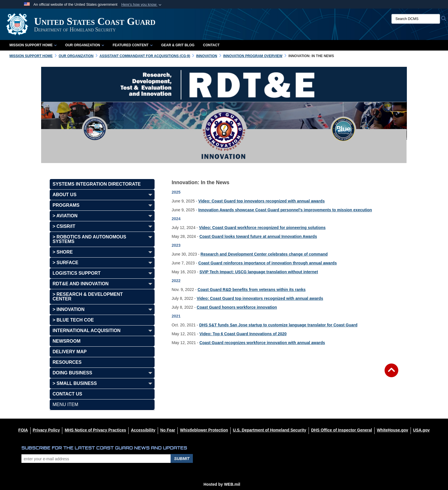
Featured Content (133, 45)
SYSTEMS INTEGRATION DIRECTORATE (97, 184)
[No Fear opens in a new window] (168, 430)
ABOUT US (65, 195)
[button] (142, 5)
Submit (182, 459)
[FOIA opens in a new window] (23, 430)
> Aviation (65, 216)
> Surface (65, 263)
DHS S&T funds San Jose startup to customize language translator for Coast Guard (278, 325)
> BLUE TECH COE (73, 320)
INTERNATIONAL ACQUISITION (87, 331)
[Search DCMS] (416, 19)
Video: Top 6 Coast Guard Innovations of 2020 (243, 334)
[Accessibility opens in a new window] (143, 430)
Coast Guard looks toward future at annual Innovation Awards (258, 236)
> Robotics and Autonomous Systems (89, 239)
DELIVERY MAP (70, 352)
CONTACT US (67, 394)
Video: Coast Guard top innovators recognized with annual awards (261, 201)
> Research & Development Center (88, 297)
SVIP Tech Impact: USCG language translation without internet (259, 272)
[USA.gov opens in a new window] (421, 430)
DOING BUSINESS (72, 373)
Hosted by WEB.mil (222, 484)
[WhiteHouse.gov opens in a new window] (393, 430)
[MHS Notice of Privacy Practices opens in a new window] (95, 430)
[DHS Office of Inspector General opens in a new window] (342, 430)
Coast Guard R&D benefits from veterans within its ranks (251, 290)
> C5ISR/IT (64, 226)
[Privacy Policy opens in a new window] (46, 430)
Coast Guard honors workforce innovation (237, 307)
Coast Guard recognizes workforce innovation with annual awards (262, 343)
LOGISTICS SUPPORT (77, 273)
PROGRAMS (66, 205)
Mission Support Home (33, 45)
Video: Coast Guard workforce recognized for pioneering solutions (262, 228)
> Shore (63, 252)
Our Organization (85, 45)
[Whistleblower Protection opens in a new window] (204, 430)
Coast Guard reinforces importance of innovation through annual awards (268, 263)
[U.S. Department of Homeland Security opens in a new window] (270, 430)
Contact (211, 45)
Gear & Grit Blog (178, 45)
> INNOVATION (69, 309)
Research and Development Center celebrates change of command (264, 254)
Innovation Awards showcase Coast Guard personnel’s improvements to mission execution (285, 210)
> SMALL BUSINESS (75, 383)
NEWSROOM (67, 341)
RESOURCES (67, 362)
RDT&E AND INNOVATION (81, 284)
